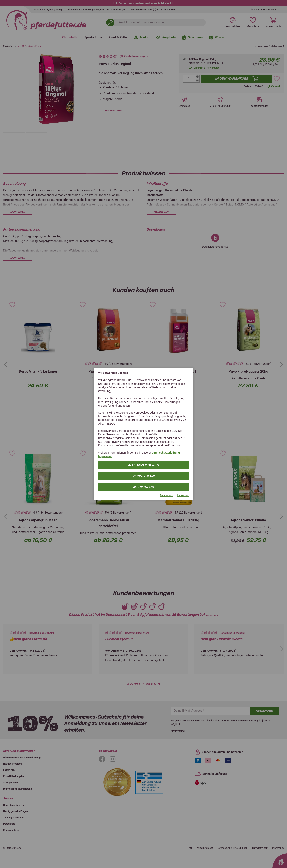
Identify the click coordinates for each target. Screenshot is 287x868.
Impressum (105, 456)
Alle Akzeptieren (143, 465)
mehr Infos (144, 487)
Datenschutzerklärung (166, 453)
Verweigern (144, 476)
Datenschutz (167, 495)
